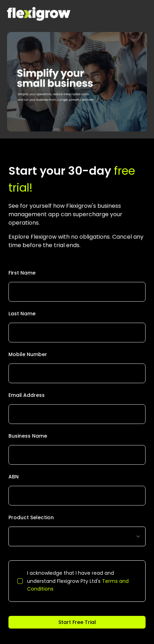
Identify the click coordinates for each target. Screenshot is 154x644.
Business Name (28, 436)
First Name (22, 273)
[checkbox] (20, 581)
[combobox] (77, 536)
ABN (14, 477)
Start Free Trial (77, 622)
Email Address (27, 395)
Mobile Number (28, 354)
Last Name (22, 314)
